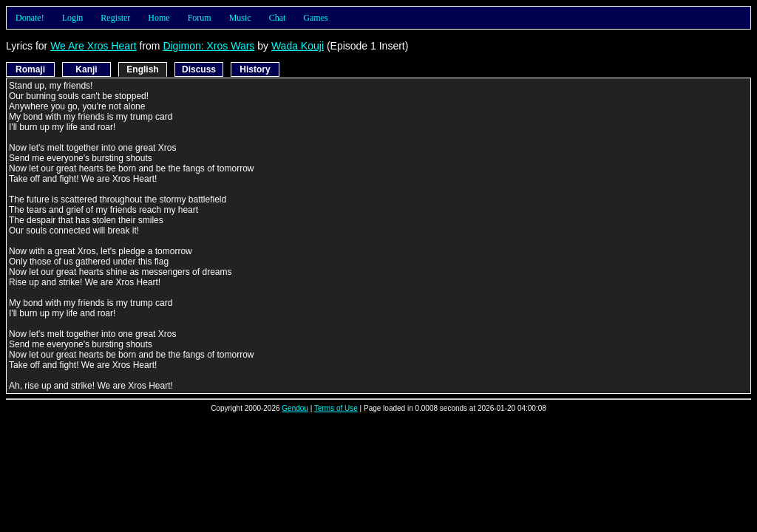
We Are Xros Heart (93, 46)
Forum (200, 18)
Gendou (295, 408)
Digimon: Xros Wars (208, 46)
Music (240, 18)
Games (315, 18)
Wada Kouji (298, 46)
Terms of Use (336, 408)
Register (115, 18)
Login (73, 18)
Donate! (30, 18)
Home (159, 18)
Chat (278, 18)
